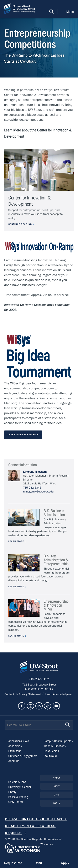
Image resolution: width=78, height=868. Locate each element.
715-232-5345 (32, 488)
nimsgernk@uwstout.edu (38, 492)
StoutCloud (50, 756)
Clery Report (16, 802)
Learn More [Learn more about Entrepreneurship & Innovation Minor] (16, 636)
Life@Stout (14, 751)
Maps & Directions (55, 746)
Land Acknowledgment (59, 694)
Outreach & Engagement (23, 756)
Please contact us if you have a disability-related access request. (36, 826)
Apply (57, 778)
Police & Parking (18, 797)
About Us (14, 761)
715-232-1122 (39, 679)
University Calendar (20, 787)
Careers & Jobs (17, 782)
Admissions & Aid (19, 741)
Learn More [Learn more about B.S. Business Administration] (16, 541)
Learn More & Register (23, 435)
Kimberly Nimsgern (35, 472)
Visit (57, 786)
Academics (15, 746)
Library (12, 792)
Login (57, 803)
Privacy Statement (30, 694)
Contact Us (12, 694)
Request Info (13, 863)
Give (57, 795)
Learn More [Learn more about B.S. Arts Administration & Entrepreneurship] (16, 587)
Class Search (51, 751)
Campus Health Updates (58, 741)
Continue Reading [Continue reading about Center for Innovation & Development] (20, 224)
